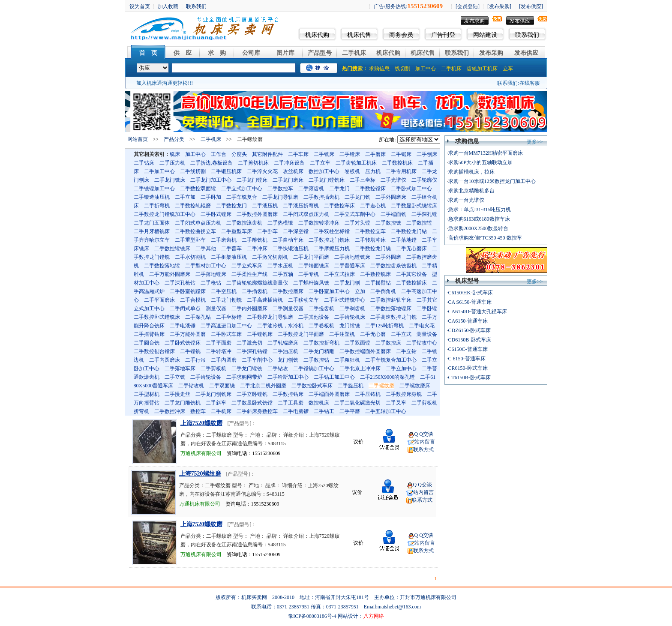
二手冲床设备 (289, 163)
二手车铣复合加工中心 (391, 360)
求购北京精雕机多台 (471, 191)
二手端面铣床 (314, 266)
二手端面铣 (393, 214)
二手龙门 (339, 189)
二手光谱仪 (393, 180)
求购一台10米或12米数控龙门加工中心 (492, 181)
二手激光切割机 (270, 257)
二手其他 (206, 249)
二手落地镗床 (211, 274)
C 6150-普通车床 (467, 359)
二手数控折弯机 (321, 343)
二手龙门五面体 (152, 223)
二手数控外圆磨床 (257, 214)
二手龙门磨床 (288, 180)
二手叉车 (396, 403)
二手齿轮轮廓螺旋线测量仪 (257, 283)
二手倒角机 (383, 291)
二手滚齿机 (311, 189)
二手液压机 (265, 206)
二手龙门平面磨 (311, 257)
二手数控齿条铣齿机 (393, 266)
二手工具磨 (291, 403)
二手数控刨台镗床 (154, 351)
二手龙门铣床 (170, 180)
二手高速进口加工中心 (226, 326)
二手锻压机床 (226, 171)
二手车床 (298, 154)
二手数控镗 (419, 223)
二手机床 (354, 53)
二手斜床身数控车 (257, 411)
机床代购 (317, 35)
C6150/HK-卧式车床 (471, 293)
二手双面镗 (357, 343)
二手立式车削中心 (355, 214)
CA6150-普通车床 (468, 321)
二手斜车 (216, 403)
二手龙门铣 (357, 197)
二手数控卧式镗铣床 (157, 317)
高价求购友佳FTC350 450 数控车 (485, 238)
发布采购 (491, 53)
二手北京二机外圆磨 (263, 386)
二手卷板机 (321, 326)
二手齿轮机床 (350, 317)
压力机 (373, 171)
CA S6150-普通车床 (470, 302)
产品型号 (320, 53)
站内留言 (425, 442)
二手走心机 (373, 206)
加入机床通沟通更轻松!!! (165, 83)
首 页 (148, 53)
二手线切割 (193, 171)
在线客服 (530, 83)
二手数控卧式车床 (312, 386)
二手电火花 (422, 326)
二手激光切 (249, 343)
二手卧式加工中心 (411, 189)
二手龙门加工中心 (211, 180)
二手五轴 (283, 274)
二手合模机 (193, 300)
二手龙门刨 (347, 283)
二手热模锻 (280, 223)
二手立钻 (406, 351)
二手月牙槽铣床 (152, 231)
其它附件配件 (267, 154)
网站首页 (138, 139)
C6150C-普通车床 (468, 349)
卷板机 (352, 171)
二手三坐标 (363, 180)
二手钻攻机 (191, 386)
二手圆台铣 (147, 343)
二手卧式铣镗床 (183, 343)
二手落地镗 (404, 240)
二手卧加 (211, 197)
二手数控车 (280, 189)
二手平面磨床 (159, 300)
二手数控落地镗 (162, 266)
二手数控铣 (388, 223)
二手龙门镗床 (252, 180)
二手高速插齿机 (265, 300)
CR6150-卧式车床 (468, 368)
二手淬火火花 (262, 171)
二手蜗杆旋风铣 (311, 283)
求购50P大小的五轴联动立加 (481, 162)
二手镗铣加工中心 (314, 368)
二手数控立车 (370, 231)
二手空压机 (224, 291)
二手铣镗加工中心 (154, 189)
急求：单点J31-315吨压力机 (480, 210)
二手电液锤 (183, 326)
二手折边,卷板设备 (211, 163)
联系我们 (527, 35)
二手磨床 (375, 154)
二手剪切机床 (253, 163)
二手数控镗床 (370, 189)
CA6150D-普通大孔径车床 (478, 312)
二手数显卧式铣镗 (252, 403)
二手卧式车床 (226, 334)
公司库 (251, 53)
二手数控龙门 (231, 206)
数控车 (198, 411)
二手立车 (320, 163)
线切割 (402, 69)
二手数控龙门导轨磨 (270, 317)
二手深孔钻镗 (252, 351)
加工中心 (426, 69)
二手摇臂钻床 (149, 334)
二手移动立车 (303, 300)
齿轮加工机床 (482, 69)
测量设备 (427, 334)
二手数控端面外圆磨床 (365, 351)
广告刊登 (443, 35)
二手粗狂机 (347, 360)
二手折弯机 (157, 206)
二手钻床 (144, 163)
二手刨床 (427, 154)
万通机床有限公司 (201, 453)
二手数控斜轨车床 (391, 300)
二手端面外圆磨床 (329, 394)
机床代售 (359, 35)
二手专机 (309, 274)
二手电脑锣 (296, 411)
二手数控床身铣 (404, 394)
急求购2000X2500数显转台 (478, 228)
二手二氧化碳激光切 (357, 403)
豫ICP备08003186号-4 (312, 616)
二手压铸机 (368, 394)
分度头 (239, 154)
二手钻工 (324, 411)
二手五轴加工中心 (386, 411)
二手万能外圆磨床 (170, 274)
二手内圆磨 (224, 360)
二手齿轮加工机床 (356, 163)
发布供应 (520, 21)
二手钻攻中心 (422, 343)
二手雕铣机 (255, 240)
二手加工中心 (159, 171)
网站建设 (485, 35)
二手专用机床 (401, 171)
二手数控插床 (411, 283)
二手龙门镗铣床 (327, 180)
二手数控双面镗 (198, 189)
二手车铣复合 (242, 197)
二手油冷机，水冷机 (280, 326)
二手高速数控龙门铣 (393, 317)
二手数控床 (388, 343)
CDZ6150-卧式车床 (470, 330)
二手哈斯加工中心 (288, 377)
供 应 (183, 53)
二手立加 (185, 197)
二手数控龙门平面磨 (301, 334)
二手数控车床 (339, 206)
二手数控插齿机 (321, 197)
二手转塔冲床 (370, 240)
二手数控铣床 (375, 274)
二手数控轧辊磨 (193, 206)
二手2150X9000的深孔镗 (388, 377)
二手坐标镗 (229, 317)
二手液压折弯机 (301, 206)
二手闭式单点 (185, 309)
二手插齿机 (255, 291)
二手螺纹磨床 (415, 386)
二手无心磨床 (411, 249)
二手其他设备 (314, 317)
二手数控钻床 (288, 394)
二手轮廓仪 (424, 180)
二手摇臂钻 (378, 283)
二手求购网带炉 (244, 377)
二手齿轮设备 (206, 377)
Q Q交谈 (424, 434)
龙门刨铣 (288, 360)
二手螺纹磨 (381, 386)
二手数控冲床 (170, 411)
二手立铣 (175, 377)
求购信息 (379, 69)
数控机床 (319, 403)
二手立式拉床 (339, 274)
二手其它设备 (411, 274)
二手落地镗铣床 (352, 257)
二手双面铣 (222, 386)
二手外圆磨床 (391, 197)
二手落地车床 (180, 368)
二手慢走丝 (177, 394)
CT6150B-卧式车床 (469, 377)
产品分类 (174, 139)
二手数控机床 (397, 163)
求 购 (217, 53)
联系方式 (423, 449)
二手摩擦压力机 (332, 249)
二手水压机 (280, 266)
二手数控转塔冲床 (319, 223)
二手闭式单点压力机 (198, 223)
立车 (508, 69)
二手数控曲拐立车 (195, 231)
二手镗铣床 (260, 334)
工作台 (219, 154)
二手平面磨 (219, 343)
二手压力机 (172, 163)
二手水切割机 (190, 257)
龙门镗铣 (350, 326)
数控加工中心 (324, 171)
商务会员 (401, 35)
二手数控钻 (316, 360)
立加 (360, 291)
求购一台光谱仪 (466, 200)
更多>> (535, 142)
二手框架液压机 (229, 257)
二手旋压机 (351, 386)
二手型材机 (147, 394)
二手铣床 (324, 154)
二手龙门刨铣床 (213, 394)
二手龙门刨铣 (226, 300)
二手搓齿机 (321, 309)
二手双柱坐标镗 (332, 231)
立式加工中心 (149, 309)
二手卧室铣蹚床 (188, 291)
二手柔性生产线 (249, 274)
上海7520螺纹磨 (201, 423)
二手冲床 (257, 249)
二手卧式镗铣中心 (345, 300)
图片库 (285, 53)
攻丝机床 (293, 171)
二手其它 (427, 300)
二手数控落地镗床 (391, 309)
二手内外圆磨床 (249, 309)
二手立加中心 (401, 368)
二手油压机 (285, 351)
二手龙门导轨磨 (280, 197)
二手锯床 (401, 154)
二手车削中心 (257, 360)
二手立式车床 (247, 266)
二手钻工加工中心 (334, 377)
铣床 (175, 154)
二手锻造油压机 (152, 197)
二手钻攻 (278, 368)
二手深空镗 (296, 231)
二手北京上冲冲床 (360, 368)
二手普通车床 (350, 266)
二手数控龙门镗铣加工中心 (165, 214)
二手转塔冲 (219, 351)
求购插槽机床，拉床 (471, 172)
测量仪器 (216, 309)
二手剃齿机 (352, 309)
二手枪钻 (211, 283)
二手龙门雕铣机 (183, 403)
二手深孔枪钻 (180, 283)
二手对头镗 (357, 223)
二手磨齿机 (224, 240)
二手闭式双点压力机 (306, 214)
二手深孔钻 (198, 317)
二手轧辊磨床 (283, 343)
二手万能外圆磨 (188, 334)
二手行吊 (195, 360)
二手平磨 (350, 411)
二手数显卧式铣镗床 (414, 206)
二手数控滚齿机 (244, 223)
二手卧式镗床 (216, 214)
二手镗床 (350, 154)
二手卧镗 (427, 309)
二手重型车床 (237, 231)
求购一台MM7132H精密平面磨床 (486, 153)
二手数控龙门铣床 (329, 240)
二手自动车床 (288, 240)
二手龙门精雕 (319, 351)
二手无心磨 (373, 334)
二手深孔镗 (424, 214)
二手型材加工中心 (206, 266)
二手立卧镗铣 (252, 394)
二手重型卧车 (190, 240)
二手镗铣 (190, 351)
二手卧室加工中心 (329, 291)
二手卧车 (267, 231)
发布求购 (474, 21)
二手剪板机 (213, 368)
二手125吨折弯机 (384, 326)
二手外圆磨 (388, 257)
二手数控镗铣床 (172, 249)
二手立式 (401, 334)
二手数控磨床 (288, 291)
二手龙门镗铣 (247, 368)
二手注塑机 (342, 334)
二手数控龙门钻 (409, 231)
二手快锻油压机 (291, 249)
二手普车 (231, 249)
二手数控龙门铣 (373, 249)
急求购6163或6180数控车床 (479, 219)
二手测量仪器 (288, 309)
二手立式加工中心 (242, 189)
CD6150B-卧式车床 (470, 340)
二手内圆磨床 (165, 360)
